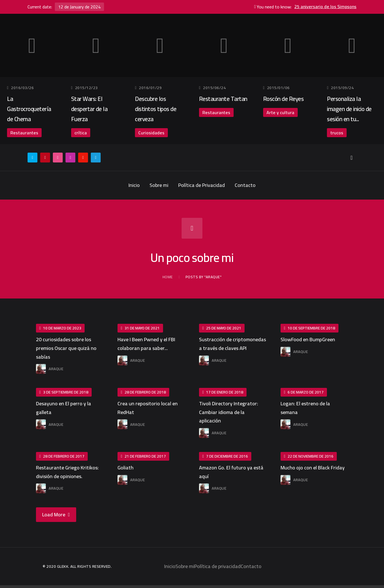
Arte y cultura (280, 112)
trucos (337, 133)
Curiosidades (151, 133)
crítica (81, 133)
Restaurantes (24, 133)
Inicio (134, 185)
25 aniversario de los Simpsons (325, 7)
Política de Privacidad (202, 185)
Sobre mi (159, 185)
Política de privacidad (217, 566)
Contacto (245, 185)
